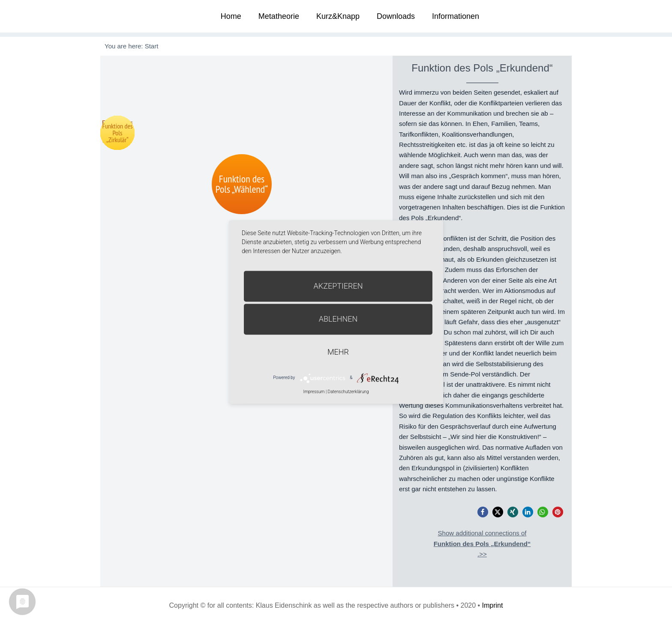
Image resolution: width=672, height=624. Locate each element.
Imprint (493, 605)
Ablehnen (338, 319)
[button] (483, 512)
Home (231, 16)
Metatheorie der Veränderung (132, 16)
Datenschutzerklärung (348, 392)
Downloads (396, 16)
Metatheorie (279, 16)
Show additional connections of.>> (482, 543)
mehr (338, 352)
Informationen (456, 16)
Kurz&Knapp (338, 16)
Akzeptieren (338, 286)
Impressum (314, 392)
